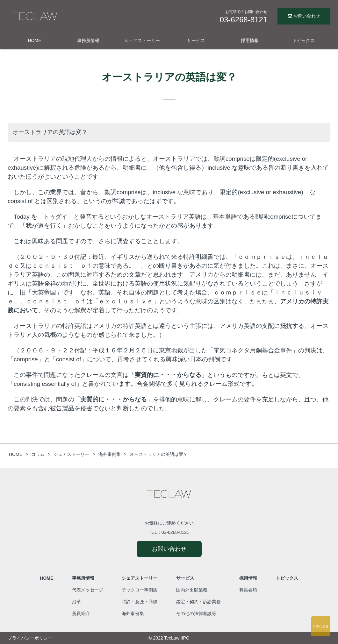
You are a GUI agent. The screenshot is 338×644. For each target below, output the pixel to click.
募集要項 (248, 590)
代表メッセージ (88, 590)
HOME (34, 40)
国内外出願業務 (192, 590)
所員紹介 (81, 613)
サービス (196, 40)
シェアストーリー (142, 40)
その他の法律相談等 (196, 613)
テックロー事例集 (140, 590)
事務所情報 (88, 40)
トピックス (304, 40)
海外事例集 (133, 613)
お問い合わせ (304, 16)
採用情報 (250, 40)
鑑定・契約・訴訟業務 (198, 602)
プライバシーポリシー (30, 638)
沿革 (76, 602)
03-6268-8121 (175, 532)
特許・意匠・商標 (140, 602)
